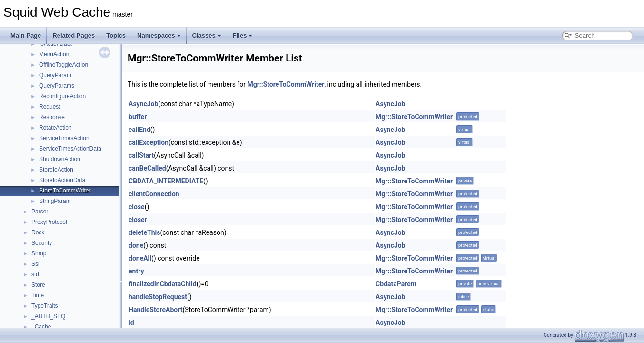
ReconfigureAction (62, 96)
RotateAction (55, 128)
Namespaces (159, 35)
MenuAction (54, 54)
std (35, 274)
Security (42, 243)
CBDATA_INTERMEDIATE (166, 181)
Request (50, 107)
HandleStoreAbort (155, 310)
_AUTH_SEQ (48, 316)
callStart (141, 155)
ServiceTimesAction (64, 138)
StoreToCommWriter (65, 191)
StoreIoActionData (62, 180)
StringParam (55, 201)
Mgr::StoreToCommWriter (286, 84)
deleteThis (144, 232)
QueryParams (57, 86)
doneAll (140, 258)
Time (38, 295)
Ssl (35, 264)
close (137, 207)
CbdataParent (396, 284)
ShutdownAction (60, 159)
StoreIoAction (56, 170)
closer (138, 220)
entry (136, 271)
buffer (138, 117)
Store (38, 285)
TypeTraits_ (46, 306)
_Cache (41, 327)
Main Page (26, 35)
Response (52, 117)
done (136, 245)
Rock (38, 232)
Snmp (39, 253)
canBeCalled (147, 168)
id (131, 323)
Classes (207, 35)
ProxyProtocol (49, 222)
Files (243, 35)
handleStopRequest (158, 297)
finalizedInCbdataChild (163, 284)
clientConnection (154, 194)
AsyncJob (143, 104)
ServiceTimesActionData (70, 149)
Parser (40, 212)
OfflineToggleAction (64, 65)
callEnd (139, 130)
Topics (116, 35)
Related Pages (74, 35)
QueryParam (55, 75)
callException (149, 142)
